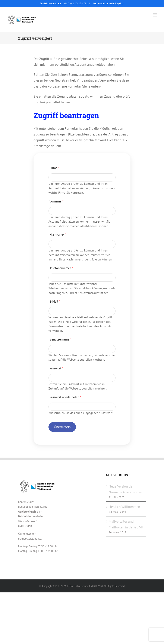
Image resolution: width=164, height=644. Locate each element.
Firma (54, 168)
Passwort (56, 368)
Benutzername (60, 339)
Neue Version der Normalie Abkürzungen (125, 489)
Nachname (58, 235)
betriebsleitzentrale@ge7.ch (109, 3)
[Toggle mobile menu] (155, 15)
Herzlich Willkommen (124, 507)
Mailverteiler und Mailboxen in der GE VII (126, 524)
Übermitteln (62, 427)
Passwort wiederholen (65, 397)
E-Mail (55, 301)
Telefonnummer (61, 268)
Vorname (56, 201)
